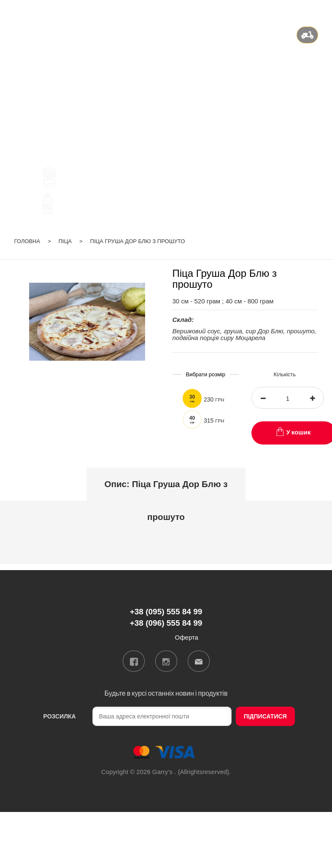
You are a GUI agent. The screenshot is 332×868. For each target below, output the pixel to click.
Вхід (312, 10)
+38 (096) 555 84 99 (166, 87)
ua (282, 10)
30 (192, 399)
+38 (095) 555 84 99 (166, 77)
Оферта (187, 637)
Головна (27, 241)
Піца (65, 241)
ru (293, 10)
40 (192, 420)
